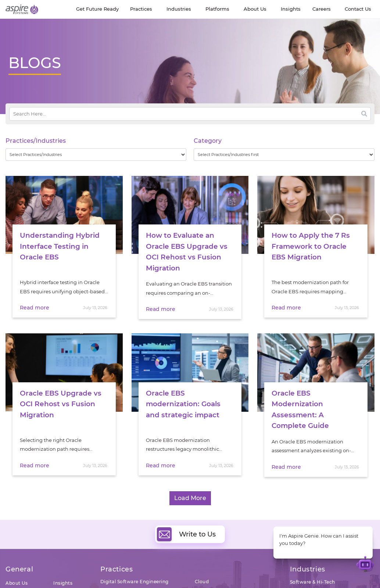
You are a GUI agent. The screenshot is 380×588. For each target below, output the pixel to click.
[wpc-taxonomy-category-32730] (284, 155)
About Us (17, 581)
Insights (63, 581)
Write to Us (186, 532)
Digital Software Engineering (135, 579)
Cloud (202, 579)
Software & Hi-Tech (313, 580)
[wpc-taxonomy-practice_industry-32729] (96, 155)
